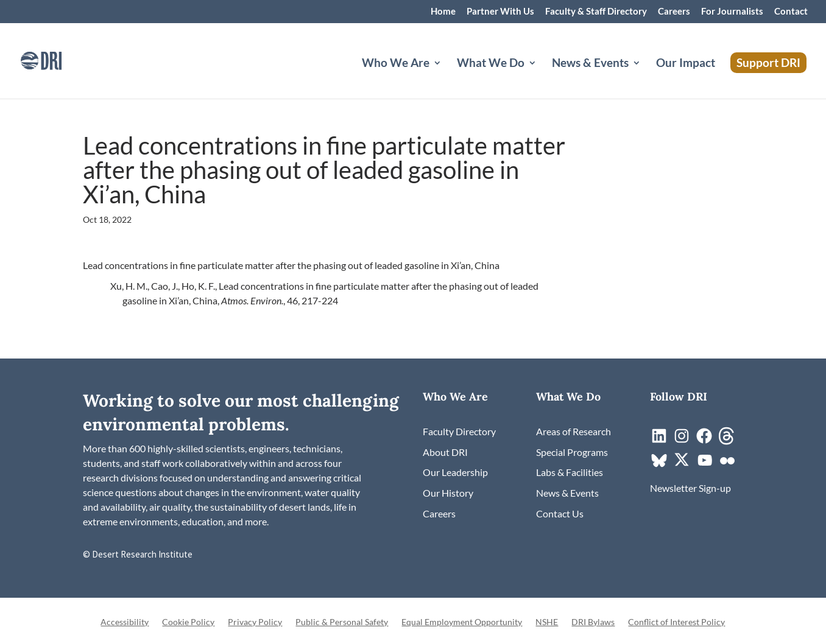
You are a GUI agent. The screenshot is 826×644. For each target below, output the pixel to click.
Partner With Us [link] (500, 12)
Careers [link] (674, 12)
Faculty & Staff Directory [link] (596, 12)
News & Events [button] (590, 64)
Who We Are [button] (396, 64)
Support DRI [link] (768, 62)
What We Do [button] (491, 64)
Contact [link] (791, 12)
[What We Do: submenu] (542, 77)
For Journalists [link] (732, 12)
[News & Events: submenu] (646, 77)
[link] (58, 59)
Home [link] (443, 12)
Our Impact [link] (686, 64)
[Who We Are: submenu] (447, 77)
